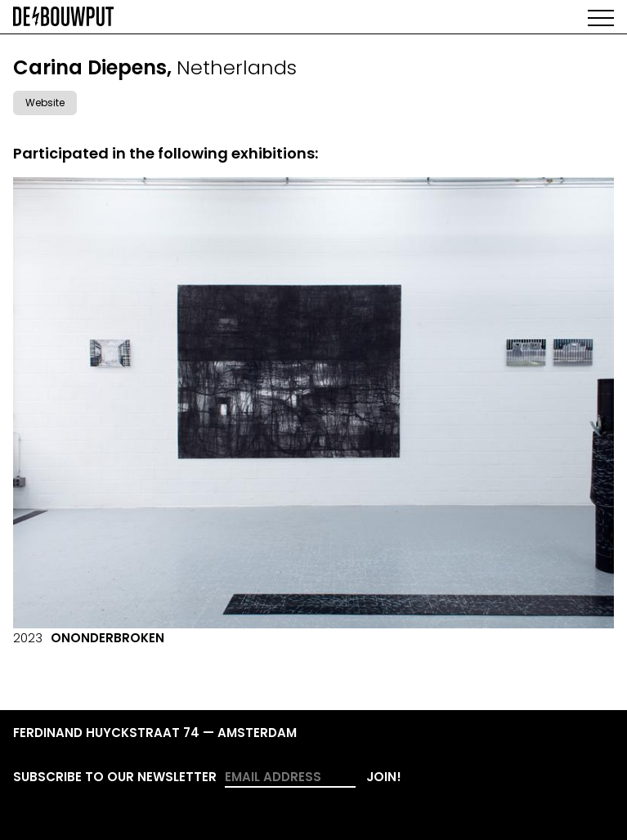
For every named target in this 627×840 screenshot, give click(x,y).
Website (45, 103)
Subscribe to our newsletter (115, 777)
